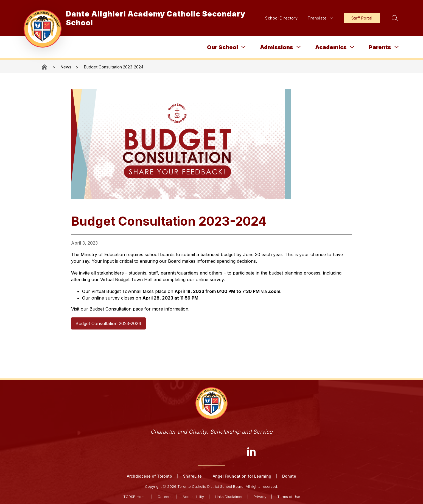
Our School (222, 47)
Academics (331, 47)
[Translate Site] (317, 18)
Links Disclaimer (229, 496)
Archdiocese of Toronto (149, 476)
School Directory (279, 18)
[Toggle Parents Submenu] (397, 47)
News (66, 67)
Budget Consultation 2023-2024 (114, 67)
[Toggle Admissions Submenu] (299, 47)
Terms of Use (289, 496)
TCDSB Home (135, 496)
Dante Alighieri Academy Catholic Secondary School (45, 67)
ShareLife (192, 476)
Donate (289, 476)
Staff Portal (359, 18)
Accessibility (193, 496)
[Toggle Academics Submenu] (352, 47)
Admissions (277, 47)
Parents (380, 47)
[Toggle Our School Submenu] (243, 47)
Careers (165, 496)
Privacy (260, 496)
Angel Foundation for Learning (242, 476)
